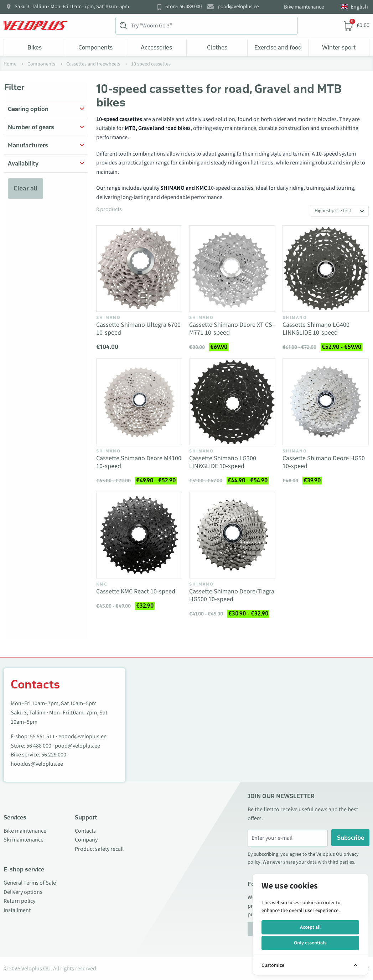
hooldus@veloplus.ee (37, 764)
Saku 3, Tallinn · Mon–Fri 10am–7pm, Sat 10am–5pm (72, 7)
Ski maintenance (24, 840)
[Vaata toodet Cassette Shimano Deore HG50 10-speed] (326, 402)
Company (86, 840)
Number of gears (31, 127)
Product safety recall (99, 849)
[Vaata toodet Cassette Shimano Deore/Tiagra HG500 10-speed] (232, 535)
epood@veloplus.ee (82, 737)
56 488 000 (39, 746)
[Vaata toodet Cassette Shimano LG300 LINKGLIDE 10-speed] (232, 402)
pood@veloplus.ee (238, 7)
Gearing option (28, 109)
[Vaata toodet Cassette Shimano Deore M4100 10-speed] (139, 402)
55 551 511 (42, 737)
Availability (23, 163)
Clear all (25, 188)
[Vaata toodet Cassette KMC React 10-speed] (139, 535)
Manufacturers (28, 145)
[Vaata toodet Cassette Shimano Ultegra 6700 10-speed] (139, 269)
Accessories (156, 47)
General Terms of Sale (30, 883)
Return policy (19, 901)
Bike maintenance (304, 7)
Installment (17, 910)
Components (95, 47)
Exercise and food (278, 47)
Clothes (217, 47)
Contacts (85, 831)
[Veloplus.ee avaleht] (36, 26)
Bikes (35, 47)
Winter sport (339, 47)
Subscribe (351, 838)
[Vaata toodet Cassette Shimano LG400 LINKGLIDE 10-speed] (326, 269)
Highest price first (333, 211)
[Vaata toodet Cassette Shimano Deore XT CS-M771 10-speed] (232, 269)
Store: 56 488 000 (183, 7)
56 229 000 (54, 755)
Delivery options (23, 892)
